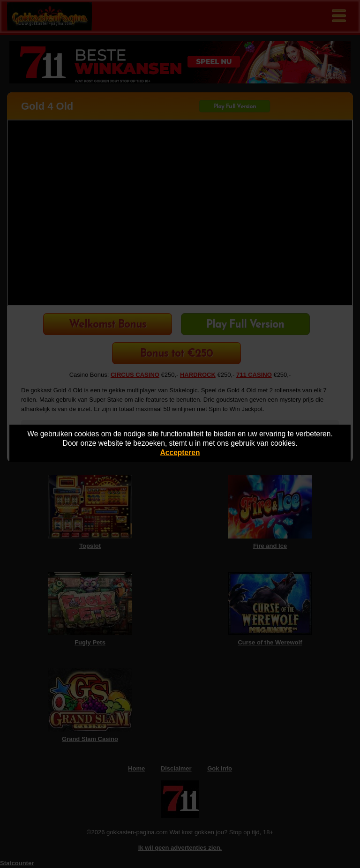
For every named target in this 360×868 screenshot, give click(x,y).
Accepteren (180, 453)
